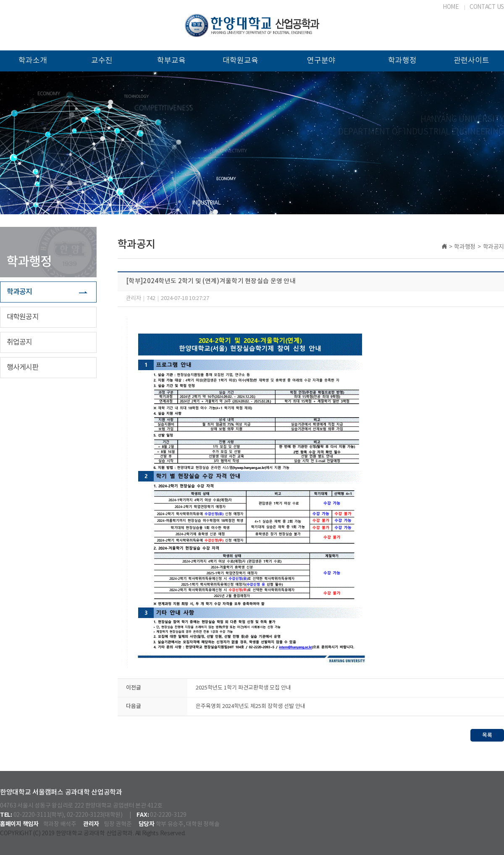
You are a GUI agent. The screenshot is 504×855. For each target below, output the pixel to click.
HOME (451, 7)
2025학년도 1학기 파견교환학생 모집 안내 (243, 688)
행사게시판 (23, 368)
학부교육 (171, 61)
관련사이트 (471, 61)
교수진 (102, 61)
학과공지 (20, 292)
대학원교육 (240, 61)
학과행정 (402, 61)
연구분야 (321, 61)
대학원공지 (23, 317)
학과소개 (33, 61)
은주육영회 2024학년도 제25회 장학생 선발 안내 (251, 706)
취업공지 (20, 342)
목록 (487, 735)
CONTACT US (487, 7)
